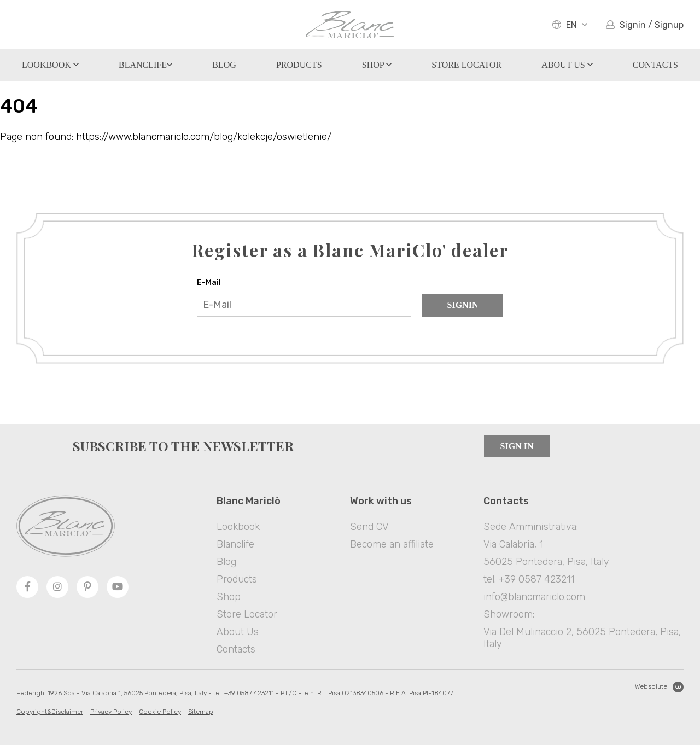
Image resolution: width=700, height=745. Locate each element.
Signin (463, 305)
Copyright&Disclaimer (50, 712)
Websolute (659, 687)
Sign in (517, 446)
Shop (377, 65)
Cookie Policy (160, 712)
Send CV (369, 527)
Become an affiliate (392, 544)
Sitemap (201, 712)
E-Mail (209, 283)
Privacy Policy (111, 712)
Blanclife (145, 65)
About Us (567, 65)
